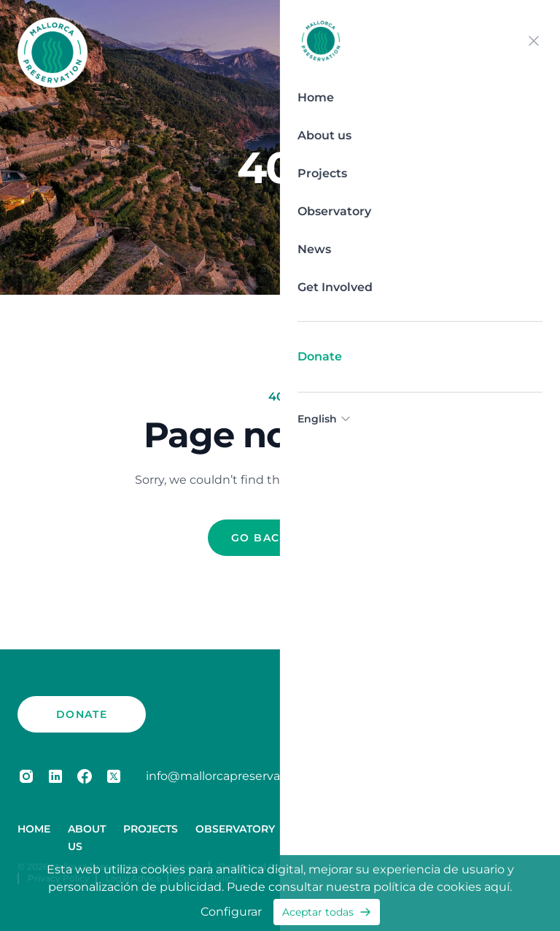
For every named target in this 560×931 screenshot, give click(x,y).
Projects (322, 173)
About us (324, 135)
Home (316, 97)
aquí (497, 887)
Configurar (231, 912)
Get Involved (335, 287)
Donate (320, 356)
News (314, 249)
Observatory (334, 211)
